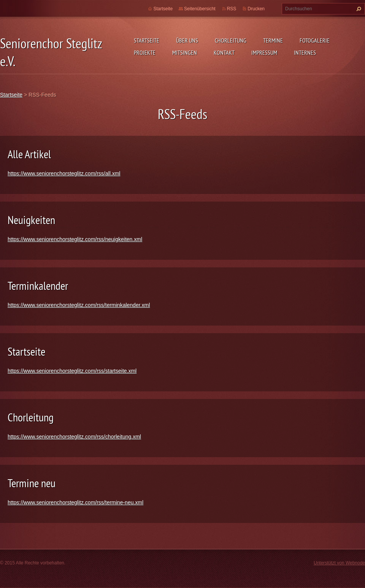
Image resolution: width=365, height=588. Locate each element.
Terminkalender (38, 285)
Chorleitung (231, 40)
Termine (273, 40)
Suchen (358, 9)
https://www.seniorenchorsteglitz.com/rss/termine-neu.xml (75, 502)
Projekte (145, 52)
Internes (305, 52)
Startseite (147, 40)
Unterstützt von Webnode (339, 563)
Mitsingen (185, 52)
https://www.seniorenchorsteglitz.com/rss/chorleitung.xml (74, 437)
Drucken (256, 9)
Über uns (187, 40)
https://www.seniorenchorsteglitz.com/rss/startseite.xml (72, 371)
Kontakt (224, 52)
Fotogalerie (315, 40)
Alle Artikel (29, 154)
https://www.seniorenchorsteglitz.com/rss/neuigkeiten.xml (75, 239)
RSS (232, 9)
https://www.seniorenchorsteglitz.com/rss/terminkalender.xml (79, 305)
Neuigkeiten (31, 220)
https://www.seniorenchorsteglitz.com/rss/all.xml (64, 173)
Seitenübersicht (200, 9)
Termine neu (32, 483)
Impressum (264, 52)
